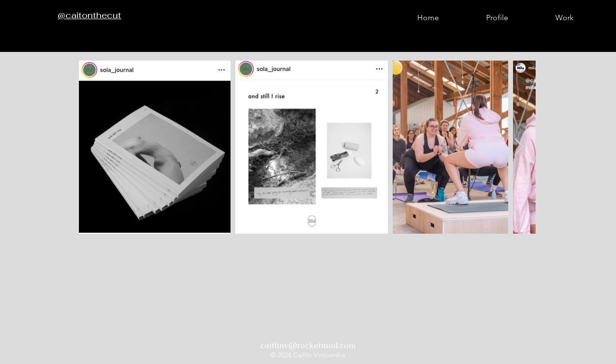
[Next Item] (519, 147)
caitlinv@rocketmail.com (308, 345)
